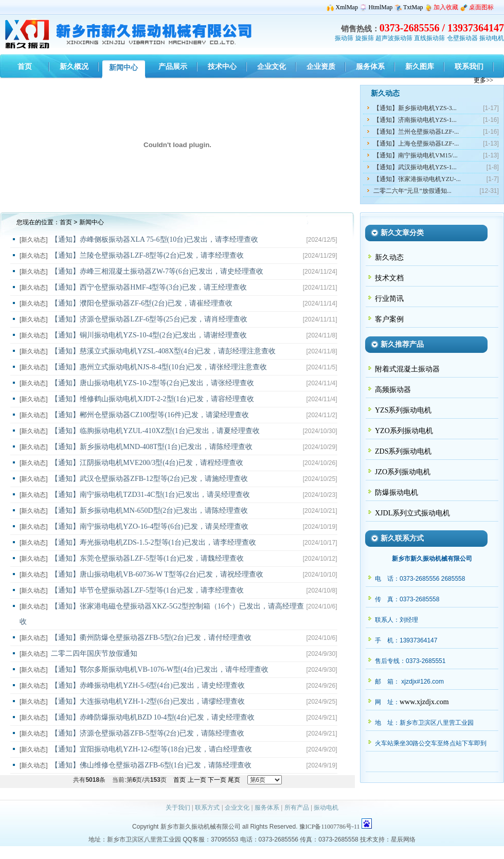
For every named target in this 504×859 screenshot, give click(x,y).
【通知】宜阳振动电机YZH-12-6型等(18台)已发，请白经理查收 (151, 749)
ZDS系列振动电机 (403, 451)
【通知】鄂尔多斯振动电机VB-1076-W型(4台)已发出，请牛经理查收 (159, 669)
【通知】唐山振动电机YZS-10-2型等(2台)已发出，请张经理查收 (152, 383)
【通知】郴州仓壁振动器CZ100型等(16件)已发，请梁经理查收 (150, 415)
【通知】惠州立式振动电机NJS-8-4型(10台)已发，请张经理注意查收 (159, 367)
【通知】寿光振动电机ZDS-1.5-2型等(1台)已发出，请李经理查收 (154, 542)
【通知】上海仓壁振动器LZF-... (416, 144)
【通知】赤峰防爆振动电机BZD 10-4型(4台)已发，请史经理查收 (153, 717)
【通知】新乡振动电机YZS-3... (415, 108)
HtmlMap (381, 7)
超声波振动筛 (394, 38)
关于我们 (178, 808)
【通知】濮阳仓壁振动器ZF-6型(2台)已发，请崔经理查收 (141, 303)
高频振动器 (393, 390)
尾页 (234, 780)
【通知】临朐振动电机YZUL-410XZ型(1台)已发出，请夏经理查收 (155, 431)
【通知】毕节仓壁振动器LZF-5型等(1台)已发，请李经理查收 (147, 590)
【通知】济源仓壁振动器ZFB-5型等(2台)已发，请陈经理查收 (148, 733)
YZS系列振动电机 (403, 410)
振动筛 (344, 38)
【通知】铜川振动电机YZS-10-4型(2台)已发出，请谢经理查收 (149, 335)
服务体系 (267, 808)
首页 (66, 222)
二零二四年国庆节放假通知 (94, 654)
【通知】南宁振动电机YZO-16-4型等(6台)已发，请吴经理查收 (149, 526)
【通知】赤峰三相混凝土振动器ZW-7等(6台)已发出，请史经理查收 (157, 271)
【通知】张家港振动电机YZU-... (417, 179)
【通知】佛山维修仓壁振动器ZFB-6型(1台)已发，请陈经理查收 (151, 765)
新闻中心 (92, 222)
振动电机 (492, 38)
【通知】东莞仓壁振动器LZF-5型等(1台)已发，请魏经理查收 (147, 558)
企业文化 (237, 808)
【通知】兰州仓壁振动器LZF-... (416, 132)
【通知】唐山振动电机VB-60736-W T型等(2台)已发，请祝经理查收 (157, 574)
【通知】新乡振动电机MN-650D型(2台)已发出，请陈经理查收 (149, 511)
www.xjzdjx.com (424, 702)
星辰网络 (403, 839)
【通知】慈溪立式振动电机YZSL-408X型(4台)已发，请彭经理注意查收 (163, 351)
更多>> (483, 80)
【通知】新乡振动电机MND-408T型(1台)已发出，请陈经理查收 (151, 447)
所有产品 (297, 808)
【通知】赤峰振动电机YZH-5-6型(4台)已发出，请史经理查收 (148, 685)
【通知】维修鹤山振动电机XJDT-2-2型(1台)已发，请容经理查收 (152, 399)
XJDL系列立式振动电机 (412, 513)
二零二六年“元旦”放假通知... (412, 191)
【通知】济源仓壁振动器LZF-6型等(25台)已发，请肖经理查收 (149, 319)
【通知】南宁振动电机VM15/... (416, 155)
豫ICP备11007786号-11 (330, 827)
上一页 (197, 780)
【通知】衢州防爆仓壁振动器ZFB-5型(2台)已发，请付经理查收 (151, 638)
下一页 (217, 780)
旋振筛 (365, 38)
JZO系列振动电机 (403, 472)
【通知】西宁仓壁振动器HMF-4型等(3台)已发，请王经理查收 (149, 287)
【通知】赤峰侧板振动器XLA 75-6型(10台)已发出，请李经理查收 (155, 239)
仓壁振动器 (462, 38)
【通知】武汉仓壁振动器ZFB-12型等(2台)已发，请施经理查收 (149, 479)
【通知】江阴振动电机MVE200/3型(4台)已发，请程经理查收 (147, 463)
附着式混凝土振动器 (407, 369)
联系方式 (207, 808)
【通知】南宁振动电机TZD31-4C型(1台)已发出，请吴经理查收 (150, 495)
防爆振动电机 (397, 493)
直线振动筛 (429, 38)
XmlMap (347, 7)
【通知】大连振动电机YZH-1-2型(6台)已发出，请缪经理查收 (148, 701)
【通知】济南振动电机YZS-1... (415, 120)
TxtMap (413, 7)
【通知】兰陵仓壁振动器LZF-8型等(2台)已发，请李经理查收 (147, 255)
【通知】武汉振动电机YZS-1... (415, 167)
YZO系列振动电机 (404, 431)
